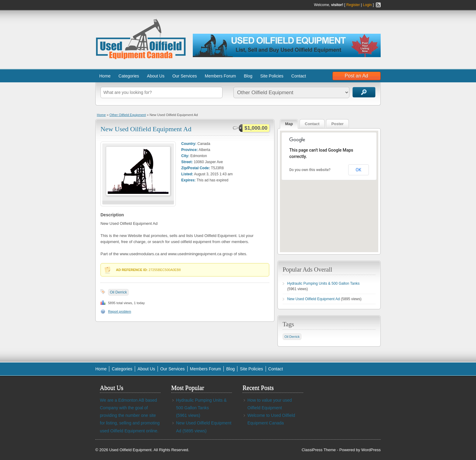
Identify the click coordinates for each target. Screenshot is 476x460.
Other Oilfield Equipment (128, 115)
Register (353, 5)
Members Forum (221, 76)
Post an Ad (357, 76)
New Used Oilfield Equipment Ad (146, 129)
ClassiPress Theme (319, 450)
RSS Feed (378, 5)
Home (105, 76)
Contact (299, 76)
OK (359, 170)
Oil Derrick (118, 292)
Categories (129, 76)
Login (367, 5)
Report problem (120, 311)
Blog (248, 76)
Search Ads (364, 92)
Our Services (185, 76)
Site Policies (272, 76)
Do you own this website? (310, 170)
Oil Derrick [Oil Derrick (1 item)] (292, 337)
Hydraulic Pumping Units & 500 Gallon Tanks (323, 283)
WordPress (371, 450)
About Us (156, 76)
